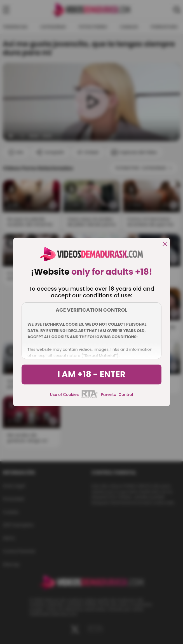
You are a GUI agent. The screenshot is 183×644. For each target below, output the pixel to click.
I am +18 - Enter (91, 374)
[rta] (90, 397)
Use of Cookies (64, 395)
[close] (165, 244)
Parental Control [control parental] (117, 395)
